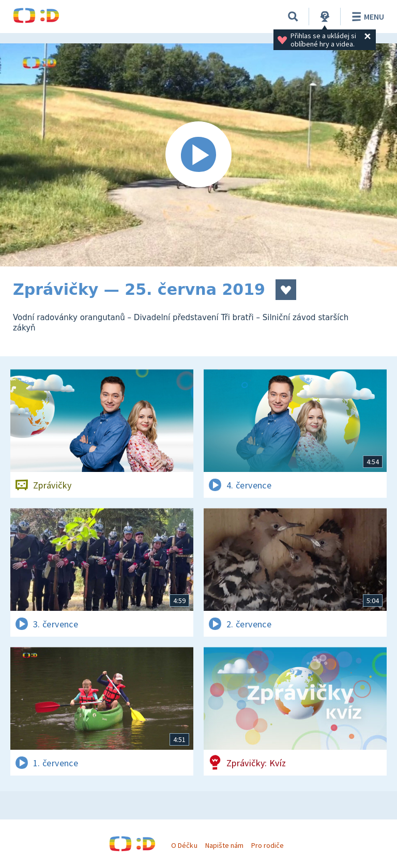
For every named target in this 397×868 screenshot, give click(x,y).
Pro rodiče (268, 845)
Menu (366, 17)
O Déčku (184, 845)
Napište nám (224, 845)
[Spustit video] (198, 155)
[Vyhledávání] (293, 17)
